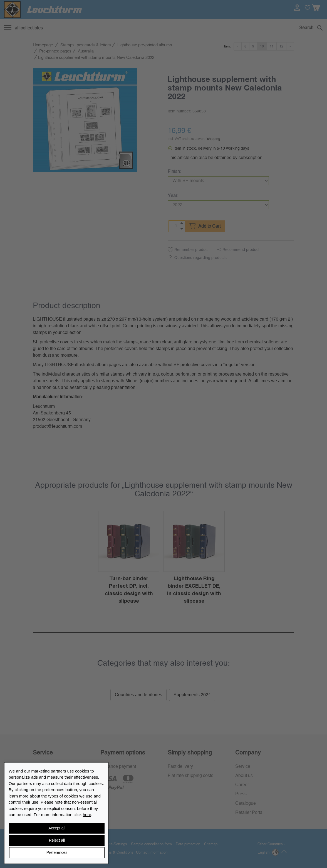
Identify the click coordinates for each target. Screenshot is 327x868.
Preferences (57, 852)
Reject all (57, 840)
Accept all (57, 828)
